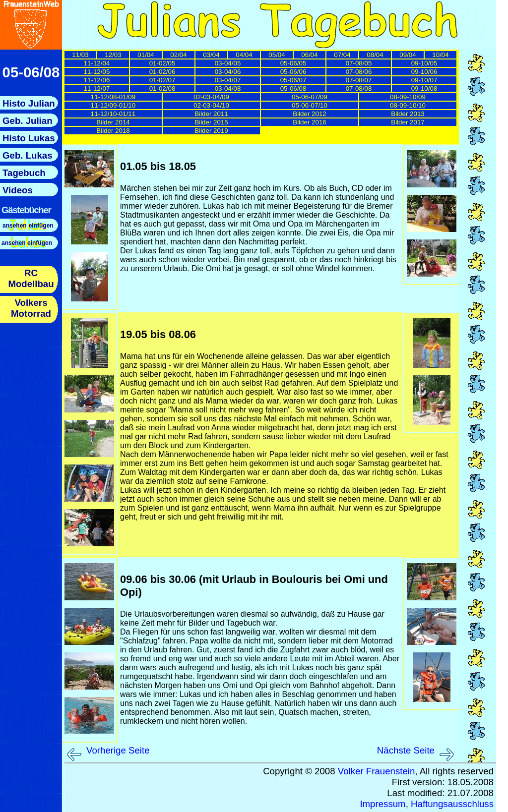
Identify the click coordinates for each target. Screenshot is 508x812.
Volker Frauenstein (377, 771)
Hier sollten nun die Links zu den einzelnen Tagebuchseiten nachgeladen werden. (262, 98)
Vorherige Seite (118, 750)
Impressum (382, 804)
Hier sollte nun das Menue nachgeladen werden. (31, 217)
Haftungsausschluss (452, 804)
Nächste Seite (406, 750)
